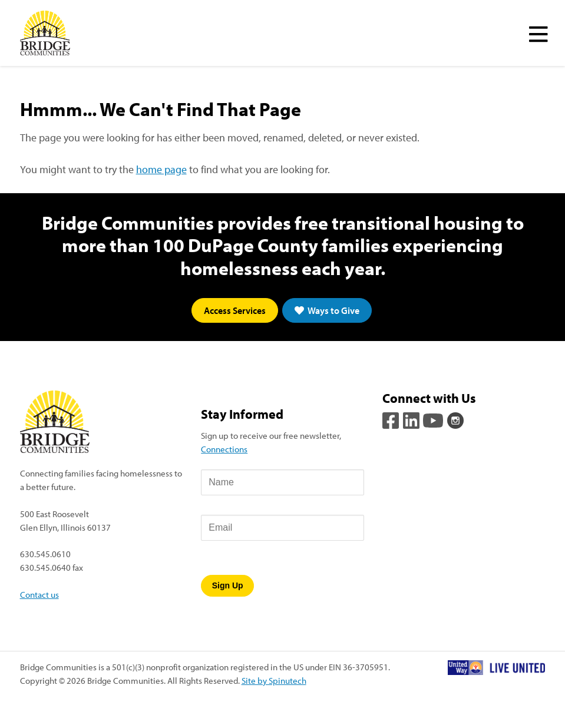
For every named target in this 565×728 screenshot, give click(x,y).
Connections (224, 449)
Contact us (39, 594)
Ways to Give (327, 310)
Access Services (235, 310)
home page (161, 169)
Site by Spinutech (274, 680)
